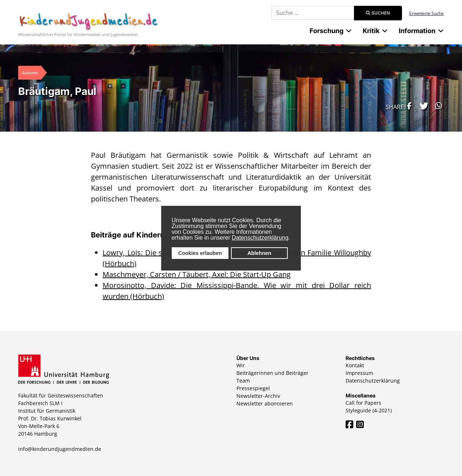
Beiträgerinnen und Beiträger (272, 373)
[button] (407, 106)
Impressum (359, 373)
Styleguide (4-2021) (369, 410)
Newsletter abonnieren (265, 403)
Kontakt (355, 365)
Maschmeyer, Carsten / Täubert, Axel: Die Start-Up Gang (197, 274)
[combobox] (313, 13)
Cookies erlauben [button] (200, 253)
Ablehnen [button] (259, 253)
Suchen (378, 13)
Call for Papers (363, 403)
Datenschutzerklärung (260, 238)
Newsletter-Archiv (258, 396)
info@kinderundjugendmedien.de (60, 449)
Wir (241, 365)
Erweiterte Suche (427, 13)
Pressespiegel (253, 388)
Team (243, 381)
